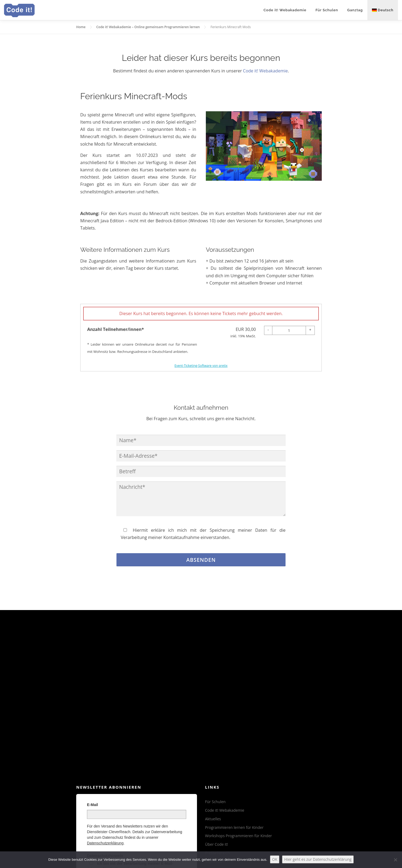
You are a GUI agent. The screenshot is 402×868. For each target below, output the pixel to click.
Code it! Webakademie (285, 10)
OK (275, 859)
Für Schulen (327, 10)
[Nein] (395, 860)
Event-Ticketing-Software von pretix (201, 366)
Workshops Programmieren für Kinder (238, 836)
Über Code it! (217, 844)
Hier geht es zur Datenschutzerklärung (318, 859)
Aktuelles (213, 819)
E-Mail (92, 805)
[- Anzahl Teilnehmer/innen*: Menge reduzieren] (268, 330)
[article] (201, 338)
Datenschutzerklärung (105, 843)
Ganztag (355, 10)
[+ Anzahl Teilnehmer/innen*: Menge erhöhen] (310, 330)
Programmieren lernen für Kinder (234, 827)
